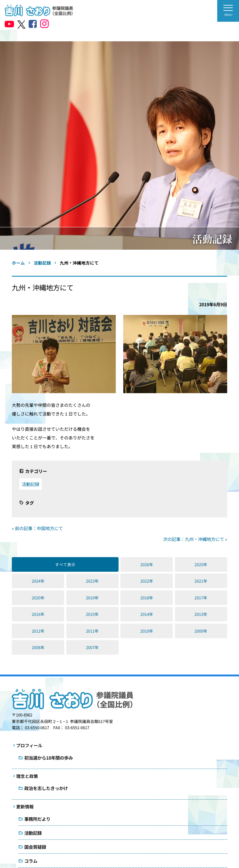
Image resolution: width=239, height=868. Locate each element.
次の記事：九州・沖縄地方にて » (195, 539)
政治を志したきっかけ (46, 788)
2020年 (38, 598)
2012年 (38, 631)
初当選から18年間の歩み (49, 758)
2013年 (201, 614)
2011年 (92, 631)
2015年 (92, 614)
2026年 (147, 564)
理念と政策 (27, 776)
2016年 (38, 614)
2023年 (92, 581)
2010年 (147, 631)
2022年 (147, 581)
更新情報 (25, 807)
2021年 (201, 581)
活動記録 (30, 484)
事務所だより (37, 819)
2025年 (201, 564)
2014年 (147, 614)
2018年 (147, 598)
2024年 (38, 581)
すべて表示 (65, 564)
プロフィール (29, 745)
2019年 (92, 598)
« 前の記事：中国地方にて (37, 528)
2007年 (92, 647)
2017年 (201, 598)
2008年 (38, 647)
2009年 (201, 631)
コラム (31, 861)
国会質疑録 (35, 847)
